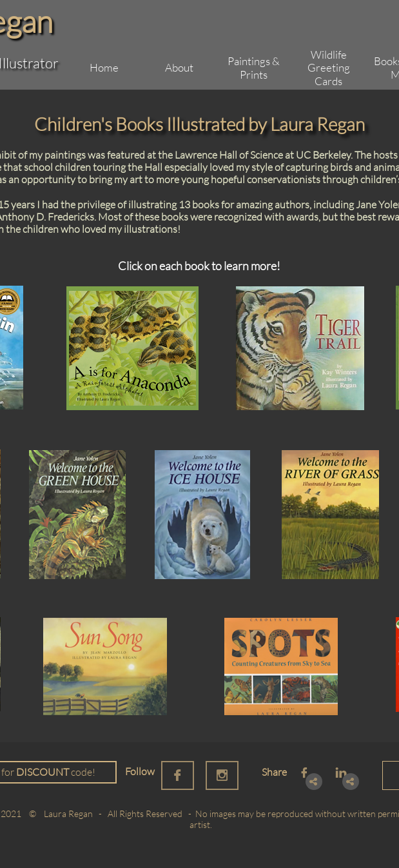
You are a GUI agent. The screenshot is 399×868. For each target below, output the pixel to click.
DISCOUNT (43, 772)
